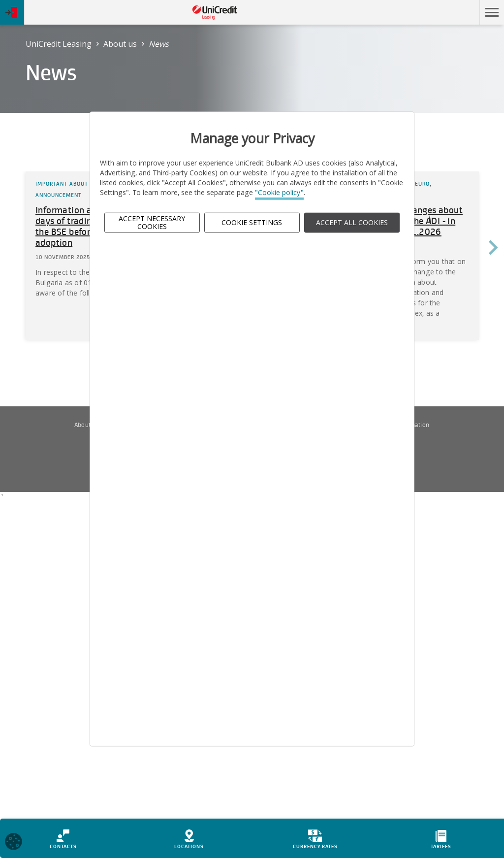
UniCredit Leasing (59, 44)
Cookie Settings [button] (252, 222)
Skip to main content (432, 12)
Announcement (59, 195)
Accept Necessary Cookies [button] (152, 223)
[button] (492, 12)
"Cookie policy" (279, 193)
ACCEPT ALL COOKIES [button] (352, 222)
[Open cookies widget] (14, 843)
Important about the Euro (77, 184)
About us (120, 44)
